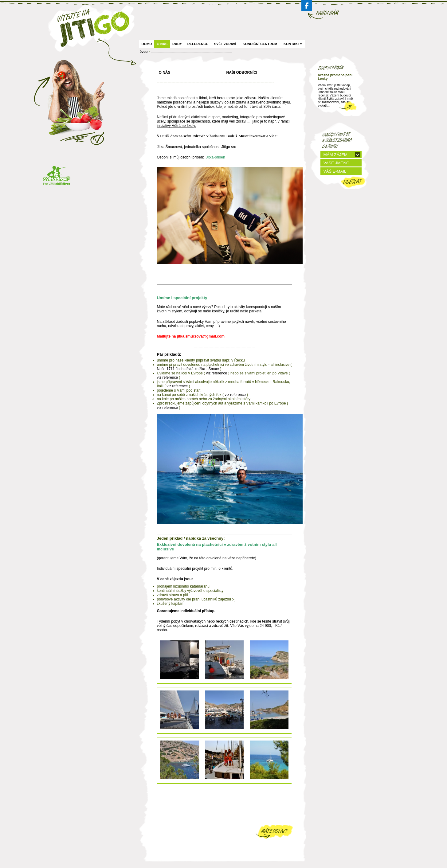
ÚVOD (144, 52)
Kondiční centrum (260, 44)
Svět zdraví (225, 44)
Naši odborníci (242, 72)
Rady (177, 44)
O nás (162, 44)
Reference (198, 44)
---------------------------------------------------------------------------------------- (191, 52)
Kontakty (293, 44)
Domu (147, 44)
